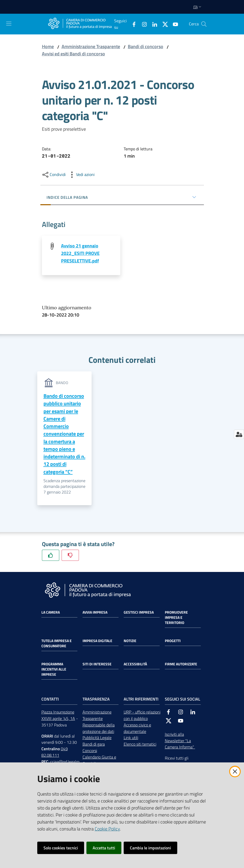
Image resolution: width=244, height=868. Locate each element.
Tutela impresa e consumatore (57, 644)
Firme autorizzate (181, 665)
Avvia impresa (95, 613)
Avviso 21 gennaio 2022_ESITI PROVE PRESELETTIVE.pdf (80, 253)
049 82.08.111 (55, 752)
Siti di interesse (97, 665)
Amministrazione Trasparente (91, 46)
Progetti (173, 641)
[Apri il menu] (9, 24)
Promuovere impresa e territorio (176, 618)
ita (198, 7)
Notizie (130, 641)
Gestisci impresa (139, 613)
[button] (204, 24)
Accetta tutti (104, 848)
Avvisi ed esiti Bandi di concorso (73, 54)
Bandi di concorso (146, 46)
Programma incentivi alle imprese (54, 670)
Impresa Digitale (97, 641)
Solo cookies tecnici (61, 848)
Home (48, 46)
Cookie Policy (107, 829)
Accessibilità (135, 665)
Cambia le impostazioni (150, 848)
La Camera (51, 613)
